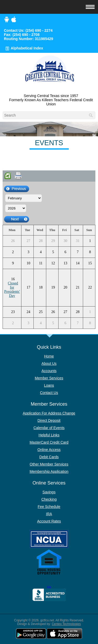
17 (28, 287)
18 (41, 287)
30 (65, 241)
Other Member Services (49, 464)
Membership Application (49, 471)
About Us (49, 364)
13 (65, 263)
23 (13, 312)
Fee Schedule (49, 507)
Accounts (49, 371)
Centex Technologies (66, 624)
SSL (49, 587)
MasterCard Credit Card (49, 442)
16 (13, 279)
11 (41, 263)
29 (53, 241)
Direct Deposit (49, 420)
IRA (49, 514)
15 (90, 263)
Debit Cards (49, 457)
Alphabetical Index (27, 48)
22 (90, 287)
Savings (49, 492)
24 (28, 312)
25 (41, 312)
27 (28, 241)
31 (78, 241)
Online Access (49, 450)
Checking (49, 499)
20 (65, 287)
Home (49, 356)
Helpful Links (49, 435)
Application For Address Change (49, 413)
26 (13, 241)
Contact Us (49, 393)
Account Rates (49, 521)
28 (41, 241)
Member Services (49, 378)
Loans (49, 385)
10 (28, 263)
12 (53, 263)
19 (53, 287)
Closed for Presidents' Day (12, 289)
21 (78, 287)
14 (78, 263)
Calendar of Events (49, 428)
